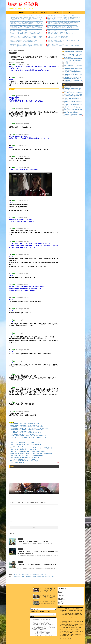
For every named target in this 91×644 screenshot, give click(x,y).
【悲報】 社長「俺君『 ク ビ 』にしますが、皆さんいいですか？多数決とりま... (63, 16)
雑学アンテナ (61, 594)
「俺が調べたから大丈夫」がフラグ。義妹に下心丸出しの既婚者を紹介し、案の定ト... (26, 36)
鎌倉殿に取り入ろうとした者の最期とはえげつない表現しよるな (27, 427)
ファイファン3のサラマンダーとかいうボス (56, 44)
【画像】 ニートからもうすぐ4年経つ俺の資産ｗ (57, 43)
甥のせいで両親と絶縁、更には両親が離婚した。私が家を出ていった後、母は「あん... (64, 21)
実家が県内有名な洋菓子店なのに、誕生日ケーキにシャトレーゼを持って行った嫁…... (26, 25)
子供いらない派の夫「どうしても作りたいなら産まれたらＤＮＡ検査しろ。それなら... (26, 38)
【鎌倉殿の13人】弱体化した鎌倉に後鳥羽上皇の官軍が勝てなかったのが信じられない (34, 577)
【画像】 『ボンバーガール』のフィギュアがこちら (57, 32)
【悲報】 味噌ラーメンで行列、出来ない (55, 42)
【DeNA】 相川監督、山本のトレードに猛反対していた (43, 624)
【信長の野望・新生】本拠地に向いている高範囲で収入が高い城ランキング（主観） (47, 590)
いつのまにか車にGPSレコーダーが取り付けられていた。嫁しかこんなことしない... (26, 29)
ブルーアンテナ (61, 606)
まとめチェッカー (62, 592)
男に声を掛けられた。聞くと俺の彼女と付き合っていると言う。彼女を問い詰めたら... (26, 43)
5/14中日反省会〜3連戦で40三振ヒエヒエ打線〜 (42, 631)
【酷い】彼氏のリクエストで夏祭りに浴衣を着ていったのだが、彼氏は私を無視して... (26, 44)
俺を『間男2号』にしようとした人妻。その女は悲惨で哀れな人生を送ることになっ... (64, 17)
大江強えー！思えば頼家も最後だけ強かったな (22, 431)
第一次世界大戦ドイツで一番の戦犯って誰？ (69, 618)
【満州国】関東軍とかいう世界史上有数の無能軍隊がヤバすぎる (47, 603)
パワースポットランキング (65, 639)
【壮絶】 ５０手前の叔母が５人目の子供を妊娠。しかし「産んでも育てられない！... (26, 17)
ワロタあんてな (61, 601)
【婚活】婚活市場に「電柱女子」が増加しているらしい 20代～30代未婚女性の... (63, 22)
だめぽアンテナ (61, 600)
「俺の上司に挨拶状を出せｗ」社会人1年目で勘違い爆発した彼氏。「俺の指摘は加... (26, 28)
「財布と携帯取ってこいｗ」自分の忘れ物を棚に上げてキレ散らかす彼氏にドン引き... (26, 21)
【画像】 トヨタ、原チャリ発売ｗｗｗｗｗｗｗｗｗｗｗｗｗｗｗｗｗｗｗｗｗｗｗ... (64, 39)
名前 (11, 521)
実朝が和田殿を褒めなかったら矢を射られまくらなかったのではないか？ (29, 428)
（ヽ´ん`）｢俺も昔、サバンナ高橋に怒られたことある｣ (43, 626)
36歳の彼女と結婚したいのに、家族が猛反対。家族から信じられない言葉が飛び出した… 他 (43, 636)
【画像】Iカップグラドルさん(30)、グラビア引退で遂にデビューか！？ (61, 24)
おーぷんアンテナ (62, 603)
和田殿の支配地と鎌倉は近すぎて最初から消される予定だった (26, 425)
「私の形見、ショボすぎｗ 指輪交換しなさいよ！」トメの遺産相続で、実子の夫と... (26, 34)
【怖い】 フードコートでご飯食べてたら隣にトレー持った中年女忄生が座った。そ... (26, 26)
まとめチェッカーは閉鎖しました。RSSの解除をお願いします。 (22, 47)
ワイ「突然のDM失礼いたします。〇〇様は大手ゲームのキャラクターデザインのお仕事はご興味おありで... (43, 622)
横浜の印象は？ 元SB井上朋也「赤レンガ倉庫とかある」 (44, 625)
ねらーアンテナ (61, 596)
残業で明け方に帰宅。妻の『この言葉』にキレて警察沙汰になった (22, 42)
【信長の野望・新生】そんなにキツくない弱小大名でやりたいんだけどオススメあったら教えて (47, 597)
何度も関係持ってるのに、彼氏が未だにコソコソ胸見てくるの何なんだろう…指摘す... (26, 20)
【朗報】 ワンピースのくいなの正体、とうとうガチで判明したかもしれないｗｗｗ (63, 34)
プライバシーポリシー (45, 12)
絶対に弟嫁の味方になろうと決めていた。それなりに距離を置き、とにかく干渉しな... (64, 26)
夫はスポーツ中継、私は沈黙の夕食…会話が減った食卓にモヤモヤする (23, 40)
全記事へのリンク (23, 12)
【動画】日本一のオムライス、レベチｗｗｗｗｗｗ (57, 30)
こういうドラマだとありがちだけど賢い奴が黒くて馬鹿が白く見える (28, 437)
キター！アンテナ (62, 604)
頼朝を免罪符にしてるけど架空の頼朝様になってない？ (25, 424)
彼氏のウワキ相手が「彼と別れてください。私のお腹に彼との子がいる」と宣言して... (26, 16)
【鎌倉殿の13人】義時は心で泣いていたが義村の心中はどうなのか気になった (32, 575)
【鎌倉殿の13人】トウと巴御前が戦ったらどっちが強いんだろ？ (34, 542)
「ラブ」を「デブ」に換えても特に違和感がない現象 (58, 36)
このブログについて (34, 12)
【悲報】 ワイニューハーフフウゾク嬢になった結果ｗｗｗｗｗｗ (60, 35)
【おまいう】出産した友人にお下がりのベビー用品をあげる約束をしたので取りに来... (26, 46)
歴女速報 (60, 593)
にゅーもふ (60, 599)
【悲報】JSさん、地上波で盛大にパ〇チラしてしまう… (20, 39)
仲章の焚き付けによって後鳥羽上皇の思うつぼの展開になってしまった (29, 430)
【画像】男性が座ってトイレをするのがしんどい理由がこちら (59, 20)
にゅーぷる (60, 597)
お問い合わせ (57, 12)
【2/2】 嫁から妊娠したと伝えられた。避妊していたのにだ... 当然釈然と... (24, 19)
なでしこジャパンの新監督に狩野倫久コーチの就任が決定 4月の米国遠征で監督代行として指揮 (44, 628)
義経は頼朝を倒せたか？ (52, 47)
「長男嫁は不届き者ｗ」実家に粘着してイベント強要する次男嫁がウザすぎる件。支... (26, 24)
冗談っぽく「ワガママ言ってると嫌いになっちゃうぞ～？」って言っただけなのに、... (26, 32)
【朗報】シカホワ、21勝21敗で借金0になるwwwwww (43, 630)
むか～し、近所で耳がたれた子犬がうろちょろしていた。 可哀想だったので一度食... (64, 46)
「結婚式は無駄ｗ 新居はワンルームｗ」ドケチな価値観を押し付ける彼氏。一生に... (26, 22)
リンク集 (68, 12)
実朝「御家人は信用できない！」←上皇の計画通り (24, 434)
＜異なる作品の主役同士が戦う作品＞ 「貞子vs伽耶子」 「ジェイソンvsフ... (62, 25)
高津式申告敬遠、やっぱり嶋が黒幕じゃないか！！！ (43, 620)
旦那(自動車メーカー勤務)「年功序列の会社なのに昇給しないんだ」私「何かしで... (63, 29)
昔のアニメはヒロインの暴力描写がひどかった (19, 30)
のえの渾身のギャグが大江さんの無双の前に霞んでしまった (26, 433)
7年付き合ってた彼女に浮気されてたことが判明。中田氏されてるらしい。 (62, 28)
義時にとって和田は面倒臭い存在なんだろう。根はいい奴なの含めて (28, 436)
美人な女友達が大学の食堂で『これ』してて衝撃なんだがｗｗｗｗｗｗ (61, 19)
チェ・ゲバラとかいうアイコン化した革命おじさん (42, 633)
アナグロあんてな (62, 590)
